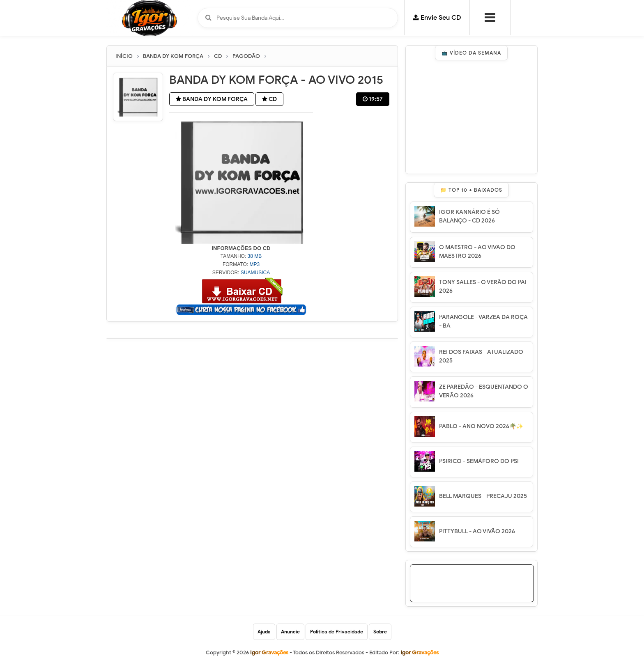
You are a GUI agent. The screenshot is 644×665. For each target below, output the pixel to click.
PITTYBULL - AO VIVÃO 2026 (477, 531)
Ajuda (264, 632)
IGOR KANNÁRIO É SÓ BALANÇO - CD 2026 (469, 216)
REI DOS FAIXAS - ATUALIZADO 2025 (481, 356)
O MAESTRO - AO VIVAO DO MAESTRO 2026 (477, 252)
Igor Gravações (420, 652)
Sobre (380, 632)
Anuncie (290, 632)
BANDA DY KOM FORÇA (212, 99)
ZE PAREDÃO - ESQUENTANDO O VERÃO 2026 (484, 391)
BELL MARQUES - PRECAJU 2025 (483, 496)
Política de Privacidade (337, 632)
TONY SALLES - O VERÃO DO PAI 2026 (483, 287)
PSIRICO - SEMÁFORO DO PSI (479, 461)
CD (269, 99)
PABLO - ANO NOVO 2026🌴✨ (481, 426)
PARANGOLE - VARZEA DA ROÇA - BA (483, 321)
